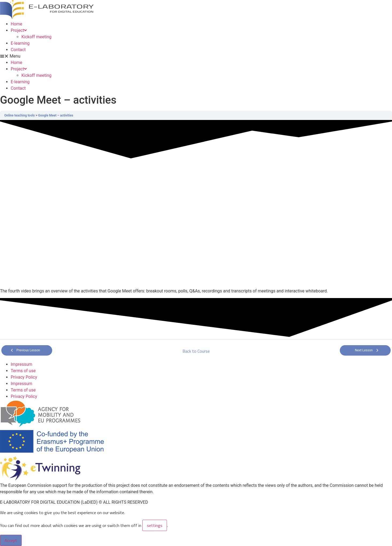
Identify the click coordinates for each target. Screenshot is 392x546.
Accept (11, 540)
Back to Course (196, 351)
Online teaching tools (20, 115)
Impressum (22, 364)
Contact (18, 50)
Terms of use (23, 371)
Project (19, 30)
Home (16, 24)
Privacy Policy (24, 377)
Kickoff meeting (37, 37)
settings (155, 525)
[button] (196, 56)
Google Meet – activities (56, 115)
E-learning (20, 43)
